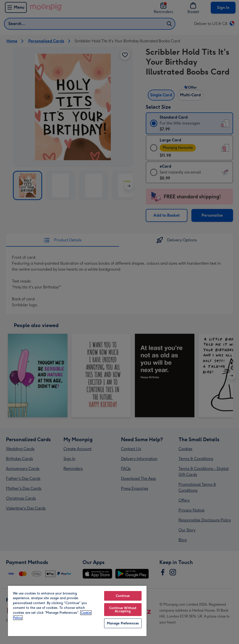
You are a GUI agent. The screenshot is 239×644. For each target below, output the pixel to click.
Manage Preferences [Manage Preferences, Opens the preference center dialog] (123, 623)
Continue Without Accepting (123, 610)
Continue (123, 596)
